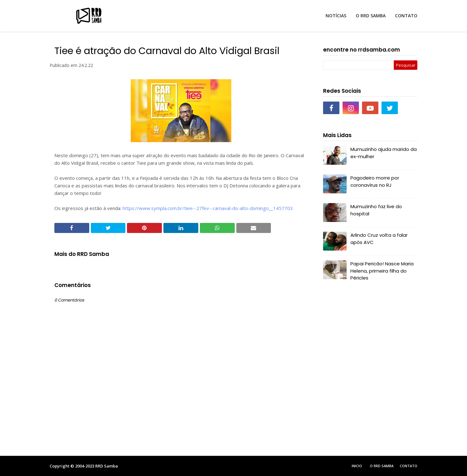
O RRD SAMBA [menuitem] (371, 16)
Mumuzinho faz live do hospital (376, 210)
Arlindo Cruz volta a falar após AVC (379, 239)
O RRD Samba (382, 466)
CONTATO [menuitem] (406, 16)
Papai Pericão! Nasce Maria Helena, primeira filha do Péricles (382, 271)
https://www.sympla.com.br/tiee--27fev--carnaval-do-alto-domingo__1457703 (208, 208)
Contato (409, 466)
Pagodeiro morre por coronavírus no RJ (375, 181)
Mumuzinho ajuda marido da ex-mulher (384, 153)
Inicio (357, 466)
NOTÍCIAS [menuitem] (336, 16)
